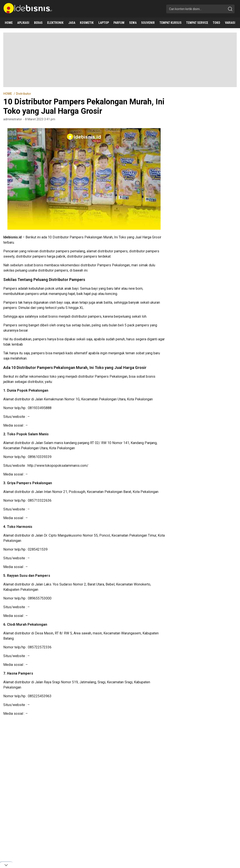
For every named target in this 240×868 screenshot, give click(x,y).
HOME (8, 94)
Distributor (24, 94)
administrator (13, 119)
